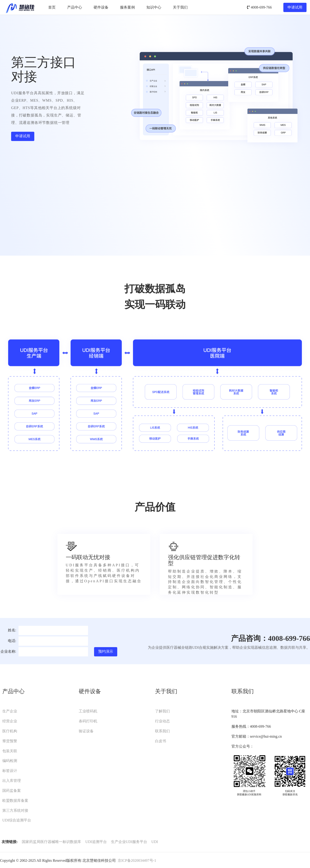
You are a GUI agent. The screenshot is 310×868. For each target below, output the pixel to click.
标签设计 (10, 771)
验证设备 (86, 731)
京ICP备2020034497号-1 (137, 860)
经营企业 (10, 721)
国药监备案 (12, 791)
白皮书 (161, 741)
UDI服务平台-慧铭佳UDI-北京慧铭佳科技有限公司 (20, 7)
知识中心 (154, 7)
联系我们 (162, 731)
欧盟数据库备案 (15, 801)
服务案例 (127, 7)
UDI (155, 842)
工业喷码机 (88, 711)
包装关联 (10, 751)
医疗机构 (10, 731)
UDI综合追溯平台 (17, 820)
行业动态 (162, 721)
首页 (52, 7)
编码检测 (10, 761)
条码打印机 (88, 721)
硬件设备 (101, 7)
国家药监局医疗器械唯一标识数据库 (51, 842)
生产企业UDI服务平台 (129, 842)
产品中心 (75, 7)
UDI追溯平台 (96, 842)
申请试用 (295, 7)
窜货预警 (10, 741)
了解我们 (162, 711)
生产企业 (10, 711)
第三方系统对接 (15, 810)
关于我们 (180, 7)
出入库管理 (12, 781)
